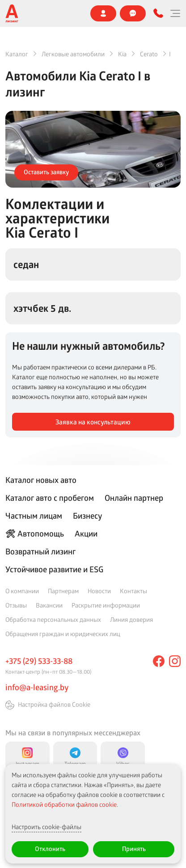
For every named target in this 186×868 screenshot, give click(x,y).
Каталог (17, 54)
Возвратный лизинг (40, 551)
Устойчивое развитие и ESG (54, 569)
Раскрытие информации (106, 605)
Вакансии (49, 605)
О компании (22, 591)
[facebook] (159, 661)
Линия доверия (131, 619)
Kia (122, 54)
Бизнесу (87, 516)
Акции (86, 533)
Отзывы (16, 605)
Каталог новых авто (41, 480)
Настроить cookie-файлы (46, 827)
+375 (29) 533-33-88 (39, 661)
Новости (99, 591)
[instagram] (175, 661)
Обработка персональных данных (53, 619)
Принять (134, 849)
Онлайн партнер (134, 498)
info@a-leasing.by (37, 687)
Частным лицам (34, 516)
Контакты (133, 591)
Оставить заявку (46, 172)
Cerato (149, 54)
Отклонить (50, 849)
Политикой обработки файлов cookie (64, 804)
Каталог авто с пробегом (50, 498)
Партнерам (63, 591)
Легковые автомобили (73, 54)
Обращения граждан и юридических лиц (63, 634)
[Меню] (175, 13)
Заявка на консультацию (93, 422)
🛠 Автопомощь (35, 533)
